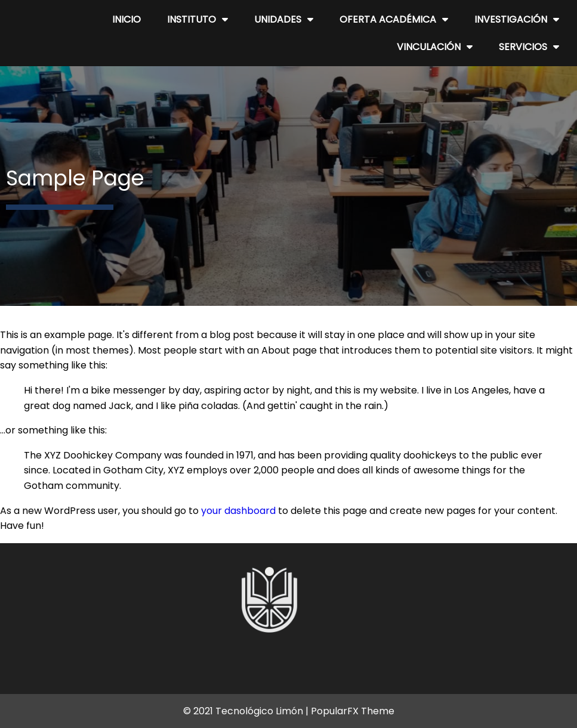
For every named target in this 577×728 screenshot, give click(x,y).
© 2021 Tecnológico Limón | (247, 711)
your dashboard (238, 511)
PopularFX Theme (353, 711)
